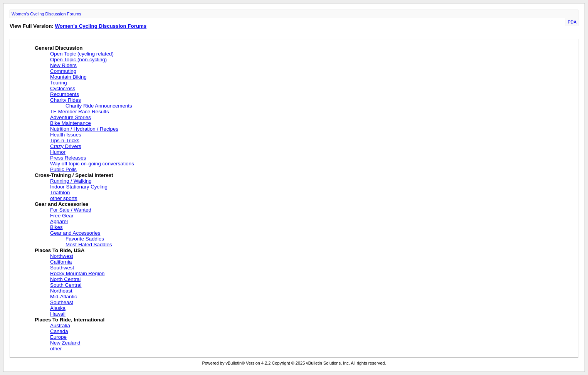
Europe (58, 337)
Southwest (62, 268)
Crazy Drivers (66, 146)
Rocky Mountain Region (77, 273)
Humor (58, 152)
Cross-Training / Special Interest (74, 175)
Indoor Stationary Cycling (79, 187)
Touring (59, 83)
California (61, 262)
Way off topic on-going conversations (92, 164)
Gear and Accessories (62, 204)
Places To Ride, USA (60, 250)
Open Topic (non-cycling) (78, 60)
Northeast (61, 291)
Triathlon (60, 193)
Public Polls (63, 169)
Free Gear (62, 216)
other (56, 349)
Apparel (59, 221)
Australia (60, 325)
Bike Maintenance (71, 123)
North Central (65, 279)
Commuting (63, 71)
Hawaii (58, 314)
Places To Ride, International (70, 320)
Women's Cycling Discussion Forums (46, 14)
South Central (66, 285)
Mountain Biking (68, 77)
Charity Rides (66, 100)
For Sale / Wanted (71, 210)
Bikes (56, 227)
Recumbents (65, 94)
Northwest (62, 256)
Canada (59, 331)
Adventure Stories (71, 117)
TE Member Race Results (80, 112)
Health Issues (66, 135)
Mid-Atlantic (64, 297)
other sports (64, 198)
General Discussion (59, 48)
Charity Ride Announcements (99, 106)
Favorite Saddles (85, 239)
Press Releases (68, 158)
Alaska (58, 308)
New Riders (63, 65)
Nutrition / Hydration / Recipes (84, 129)
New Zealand (65, 343)
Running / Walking (71, 181)
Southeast (62, 302)
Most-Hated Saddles (89, 245)
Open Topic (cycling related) (82, 54)
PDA (572, 22)
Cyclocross (63, 88)
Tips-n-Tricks (65, 140)
